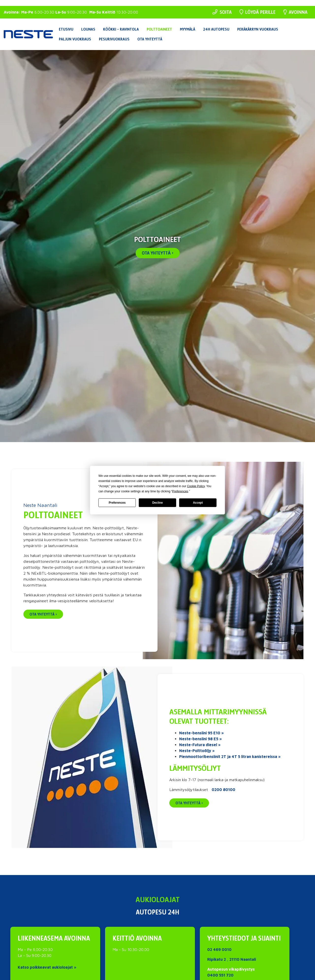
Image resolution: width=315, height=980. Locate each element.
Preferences (117, 503)
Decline (158, 503)
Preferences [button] (180, 491)
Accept (198, 503)
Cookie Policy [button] (196, 486)
